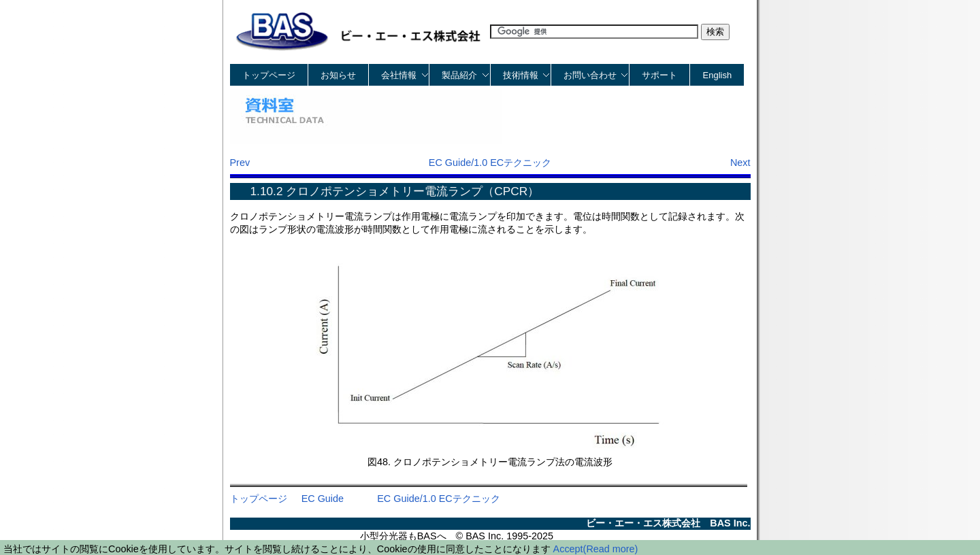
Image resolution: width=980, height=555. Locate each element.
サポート (659, 75)
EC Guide (323, 499)
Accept (568, 549)
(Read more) (611, 549)
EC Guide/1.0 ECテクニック (490, 163)
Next (740, 163)
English (717, 75)
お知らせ (338, 75)
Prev (240, 163)
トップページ (269, 75)
